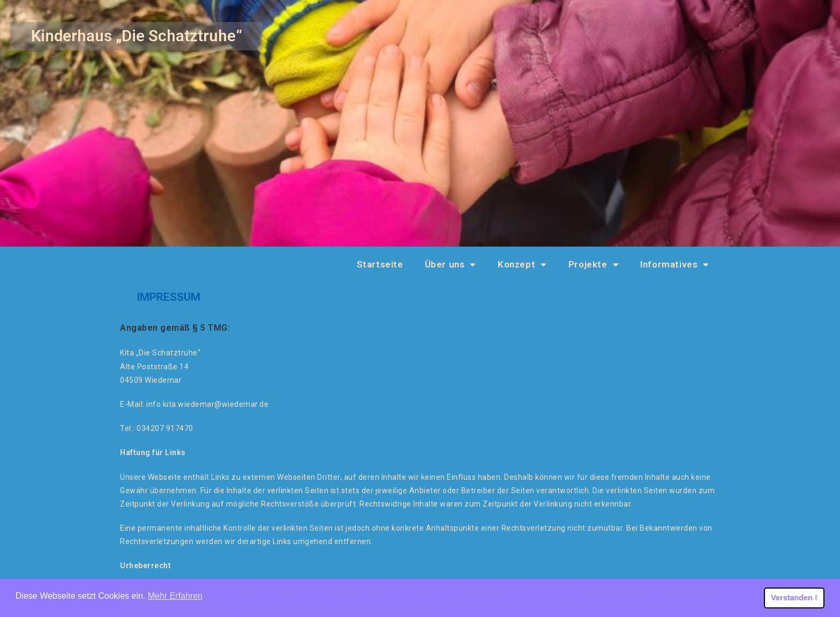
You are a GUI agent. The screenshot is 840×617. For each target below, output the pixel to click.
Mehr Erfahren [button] (175, 596)
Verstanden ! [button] (794, 598)
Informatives (675, 265)
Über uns (451, 265)
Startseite (380, 264)
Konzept (522, 265)
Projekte (594, 265)
